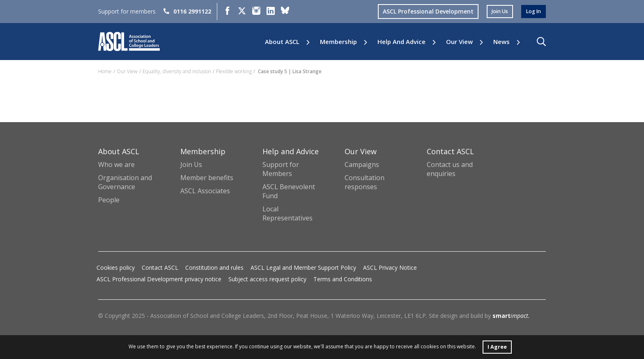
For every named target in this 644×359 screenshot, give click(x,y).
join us (496, 11)
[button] (541, 42)
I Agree (497, 346)
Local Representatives (287, 213)
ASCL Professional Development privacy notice (159, 279)
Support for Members (281, 169)
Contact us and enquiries (450, 169)
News (501, 42)
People (109, 200)
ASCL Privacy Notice (390, 268)
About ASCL (282, 42)
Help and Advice (401, 42)
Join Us (191, 164)
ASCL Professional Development (422, 11)
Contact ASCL (160, 268)
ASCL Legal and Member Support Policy (303, 268)
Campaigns (362, 164)
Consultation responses (365, 182)
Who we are (116, 164)
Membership (338, 42)
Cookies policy (116, 268)
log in (532, 11)
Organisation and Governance (125, 182)
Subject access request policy (267, 279)
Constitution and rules (214, 268)
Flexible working (234, 71)
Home (105, 71)
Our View (459, 42)
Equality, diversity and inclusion (177, 71)
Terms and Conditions (343, 279)
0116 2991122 (187, 11)
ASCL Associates (205, 191)
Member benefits (207, 178)
